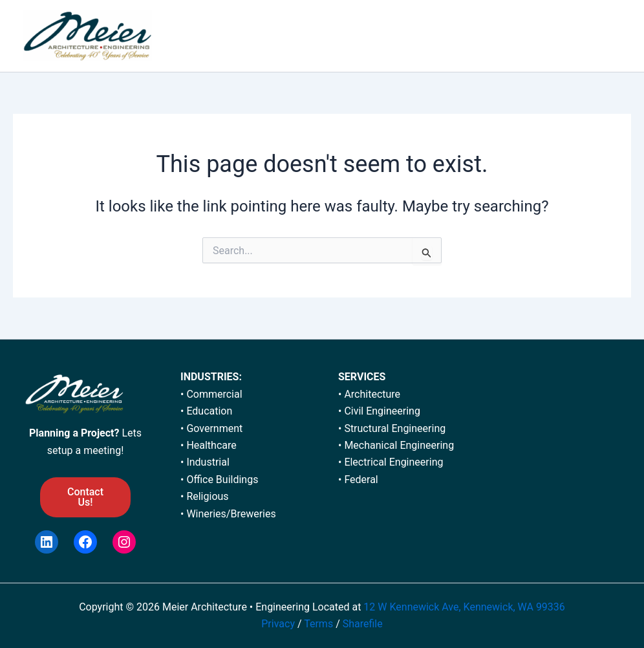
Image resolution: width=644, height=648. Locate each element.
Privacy (278, 624)
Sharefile (363, 624)
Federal (361, 480)
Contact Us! (85, 497)
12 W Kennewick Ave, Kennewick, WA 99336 (464, 607)
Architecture (372, 394)
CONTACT (588, 36)
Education (209, 411)
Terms (320, 624)
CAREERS (473, 36)
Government (214, 428)
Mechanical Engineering (399, 445)
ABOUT (258, 36)
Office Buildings (222, 480)
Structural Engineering (395, 428)
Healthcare (211, 445)
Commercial (214, 394)
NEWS (530, 36)
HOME (207, 36)
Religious (207, 496)
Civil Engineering (382, 411)
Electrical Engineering (393, 462)
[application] (424, 36)
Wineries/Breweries (231, 514)
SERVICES (400, 36)
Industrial (208, 462)
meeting (102, 450)
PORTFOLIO (323, 36)
